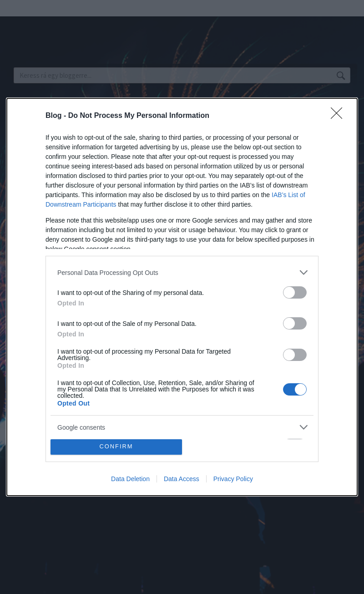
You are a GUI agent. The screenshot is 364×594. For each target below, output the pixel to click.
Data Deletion (130, 479)
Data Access (182, 479)
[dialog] (182, 297)
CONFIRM (116, 447)
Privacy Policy (233, 479)
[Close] (339, 116)
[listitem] (182, 272)
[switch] (295, 292)
